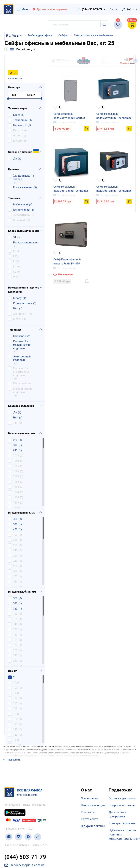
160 (15, 623)
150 (15, 618)
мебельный (20, 193)
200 (15, 639)
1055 (16, 454)
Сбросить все (15, 67)
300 (15, 587)
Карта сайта (90, 795)
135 (15, 608)
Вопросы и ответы (122, 781)
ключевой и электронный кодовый (22, 360)
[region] (25, 461)
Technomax (20, 108)
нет (16, 297)
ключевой (20, 324)
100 (15, 676)
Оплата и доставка (122, 774)
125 (15, 718)
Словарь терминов (122, 799)
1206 (16, 491)
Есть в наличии (23, 176)
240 (15, 539)
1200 (16, 486)
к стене (18, 307)
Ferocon (18, 119)
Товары (17, 35)
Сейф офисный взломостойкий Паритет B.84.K (69, 116)
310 (15, 434)
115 (15, 692)
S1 (15, 226)
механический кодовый (22, 379)
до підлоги (20, 302)
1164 (16, 465)
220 (15, 428)
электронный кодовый (22, 347)
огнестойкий (21, 198)
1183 (16, 475)
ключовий (20, 372)
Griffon (17, 124)
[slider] (8, 87)
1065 (16, 460)
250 (15, 544)
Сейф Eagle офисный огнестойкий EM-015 (67, 261)
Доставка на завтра (24, 166)
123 (15, 713)
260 (15, 549)
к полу (17, 286)
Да (15, 147)
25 (15, 666)
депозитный (21, 203)
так (15, 411)
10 (15, 671)
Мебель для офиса (40, 35)
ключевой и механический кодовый (22, 333)
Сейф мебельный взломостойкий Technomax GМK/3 (114, 116)
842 (15, 439)
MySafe (18, 129)
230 (15, 644)
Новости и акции (93, 781)
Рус (112, 9)
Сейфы (63, 35)
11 (15, 681)
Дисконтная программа (117, 790)
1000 (16, 444)
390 (15, 513)
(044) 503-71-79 (92, 9)
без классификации (26, 231)
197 (15, 523)
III (14, 255)
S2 (15, 260)
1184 (16, 481)
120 (15, 602)
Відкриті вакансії (93, 802)
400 (15, 575)
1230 (16, 496)
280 (15, 554)
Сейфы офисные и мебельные (94, 35)
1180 (16, 470)
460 (15, 518)
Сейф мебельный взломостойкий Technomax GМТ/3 (114, 189)
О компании (90, 774)
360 (15, 565)
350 (15, 507)
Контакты (88, 788)
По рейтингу (24, 49)
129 (15, 723)
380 (15, 570)
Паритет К (20, 114)
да (15, 401)
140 (15, 613)
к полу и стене (23, 292)
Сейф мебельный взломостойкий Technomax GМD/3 (71, 189)
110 (15, 687)
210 (15, 528)
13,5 (16, 734)
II (14, 250)
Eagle (16, 103)
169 (15, 628)
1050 (16, 449)
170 (15, 633)
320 (15, 592)
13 (15, 728)
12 (15, 702)
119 (15, 697)
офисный (19, 209)
